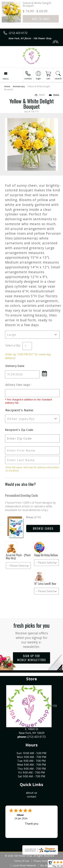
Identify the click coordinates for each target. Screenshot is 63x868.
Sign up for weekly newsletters (32, 658)
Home (7, 86)
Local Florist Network (24, 865)
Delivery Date (15, 366)
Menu (6, 79)
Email (54, 95)
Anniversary (19, 86)
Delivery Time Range (18, 385)
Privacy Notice (41, 861)
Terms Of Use (22, 861)
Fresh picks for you (32, 635)
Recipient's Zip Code (19, 430)
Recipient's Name (19, 410)
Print (40, 95)
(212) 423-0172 (18, 33)
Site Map (45, 865)
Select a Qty (13, 345)
